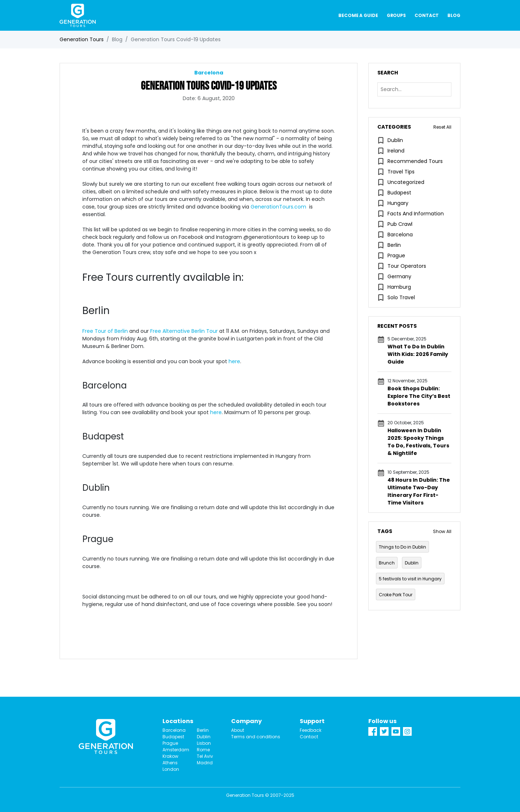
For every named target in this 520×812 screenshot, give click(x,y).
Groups (396, 16)
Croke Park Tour (396, 595)
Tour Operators (407, 266)
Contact (427, 16)
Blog (454, 16)
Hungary (398, 203)
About (238, 730)
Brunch (387, 563)
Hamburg (399, 287)
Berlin (394, 245)
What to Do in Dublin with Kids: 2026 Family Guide (418, 354)
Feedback (311, 730)
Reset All (442, 127)
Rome (203, 750)
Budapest (399, 193)
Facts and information (416, 214)
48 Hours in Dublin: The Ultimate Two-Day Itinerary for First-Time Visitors (419, 491)
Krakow (170, 756)
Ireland (396, 151)
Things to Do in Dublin (402, 547)
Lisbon (204, 743)
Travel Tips (401, 172)
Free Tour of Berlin (105, 331)
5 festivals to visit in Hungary (410, 579)
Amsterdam (174, 750)
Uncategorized (406, 182)
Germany (399, 276)
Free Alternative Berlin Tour (183, 331)
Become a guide (358, 16)
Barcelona (400, 235)
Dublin (395, 140)
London (171, 769)
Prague (396, 255)
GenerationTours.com (278, 207)
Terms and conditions (256, 737)
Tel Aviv (205, 756)
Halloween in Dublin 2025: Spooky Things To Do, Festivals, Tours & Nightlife (418, 442)
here (234, 361)
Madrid (205, 763)
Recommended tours (415, 161)
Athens (170, 763)
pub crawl (400, 224)
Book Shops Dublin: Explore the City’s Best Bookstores (419, 396)
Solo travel (401, 297)
